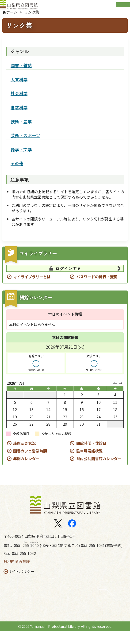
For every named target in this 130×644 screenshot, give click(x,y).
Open (123, 7)
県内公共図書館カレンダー (99, 472)
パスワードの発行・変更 (97, 290)
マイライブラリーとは (32, 290)
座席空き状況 (24, 456)
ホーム (14, 17)
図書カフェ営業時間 (30, 464)
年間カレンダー (26, 472)
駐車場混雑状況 (89, 464)
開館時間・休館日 (91, 456)
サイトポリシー (23, 584)
